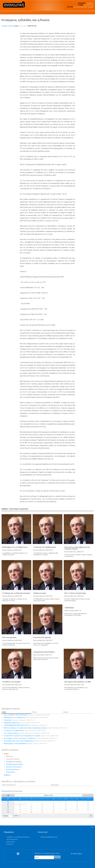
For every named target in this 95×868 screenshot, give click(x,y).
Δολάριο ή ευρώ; (40, 593)
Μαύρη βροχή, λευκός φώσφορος (25, 743)
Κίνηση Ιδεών (11, 772)
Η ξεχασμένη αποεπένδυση (44, 652)
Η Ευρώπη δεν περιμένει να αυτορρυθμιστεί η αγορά (31, 736)
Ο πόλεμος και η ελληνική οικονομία (16, 593)
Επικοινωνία (11, 842)
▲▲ (92, 827)
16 (8, 807)
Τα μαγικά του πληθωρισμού (45, 547)
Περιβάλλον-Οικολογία (14, 762)
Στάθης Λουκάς (7, 26)
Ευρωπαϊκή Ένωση (13, 769)
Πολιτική (9, 756)
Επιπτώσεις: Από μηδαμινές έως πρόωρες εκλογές (77, 548)
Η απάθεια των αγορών (11, 682)
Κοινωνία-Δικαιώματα (14, 767)
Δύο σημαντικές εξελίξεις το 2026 (78, 682)
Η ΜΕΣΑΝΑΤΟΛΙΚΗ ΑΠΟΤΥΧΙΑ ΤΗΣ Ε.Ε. (25, 725)
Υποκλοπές (19, 720)
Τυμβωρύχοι (69, 608)
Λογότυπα (10, 844)
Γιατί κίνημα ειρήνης (26, 733)
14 (8, 802)
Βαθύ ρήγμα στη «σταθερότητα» (15, 547)
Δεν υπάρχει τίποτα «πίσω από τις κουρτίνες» (31, 738)
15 (8, 804)
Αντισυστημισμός (9, 637)
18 (8, 812)
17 (8, 810)
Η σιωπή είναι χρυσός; (42, 637)
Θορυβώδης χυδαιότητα (22, 723)
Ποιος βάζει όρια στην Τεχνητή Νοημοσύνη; (30, 741)
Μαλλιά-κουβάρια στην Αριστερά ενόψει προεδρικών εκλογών (35, 728)
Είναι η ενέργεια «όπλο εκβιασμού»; (27, 715)
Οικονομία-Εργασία (13, 759)
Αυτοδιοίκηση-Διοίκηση (14, 764)
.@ (49, 837)
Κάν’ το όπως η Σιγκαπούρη (75, 593)
